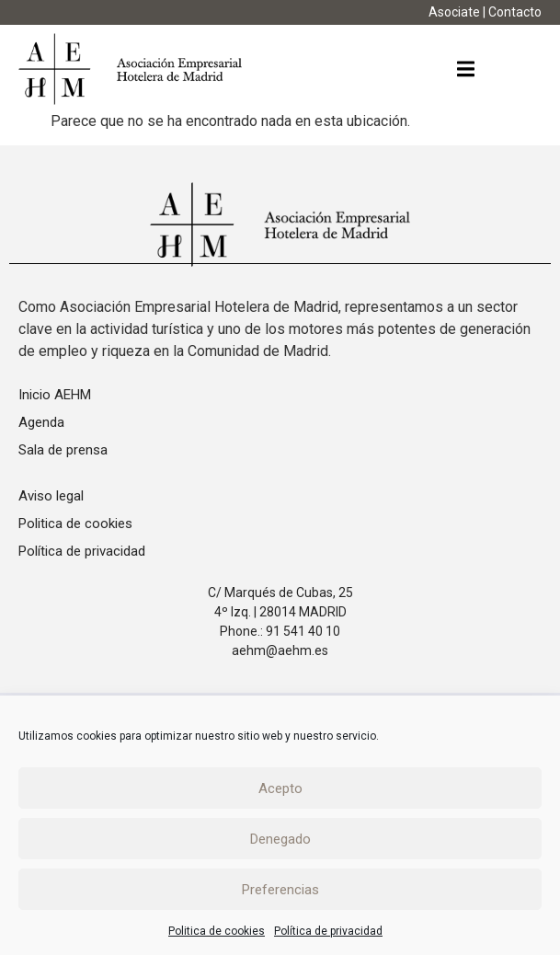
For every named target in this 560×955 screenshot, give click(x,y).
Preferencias (280, 890)
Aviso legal (51, 496)
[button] (466, 69)
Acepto (280, 788)
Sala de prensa (63, 450)
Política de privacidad (328, 931)
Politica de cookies (217, 931)
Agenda (41, 422)
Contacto (515, 12)
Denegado (280, 839)
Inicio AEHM (55, 395)
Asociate (454, 12)
